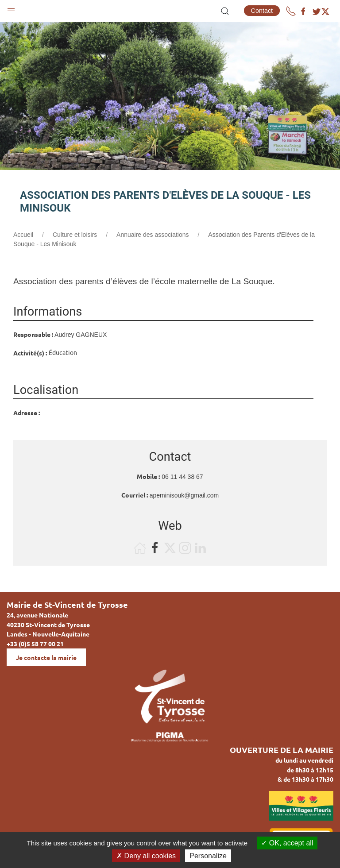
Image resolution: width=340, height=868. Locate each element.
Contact (262, 11)
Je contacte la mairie (46, 657)
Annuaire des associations (153, 235)
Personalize (208, 856)
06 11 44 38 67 (182, 477)
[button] (11, 9)
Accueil (23, 235)
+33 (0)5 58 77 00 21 (35, 644)
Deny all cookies (146, 856)
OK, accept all (287, 843)
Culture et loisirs (75, 235)
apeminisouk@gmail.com (184, 495)
